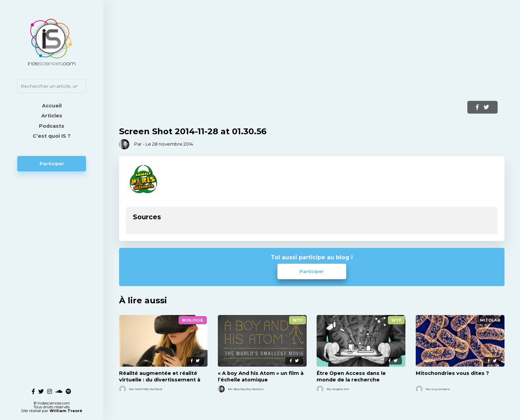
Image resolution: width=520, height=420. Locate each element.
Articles (52, 116)
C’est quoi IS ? (52, 136)
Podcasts (52, 126)
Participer (52, 164)
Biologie (193, 320)
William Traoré (66, 408)
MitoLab (490, 320)
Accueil (52, 106)
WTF (298, 320)
